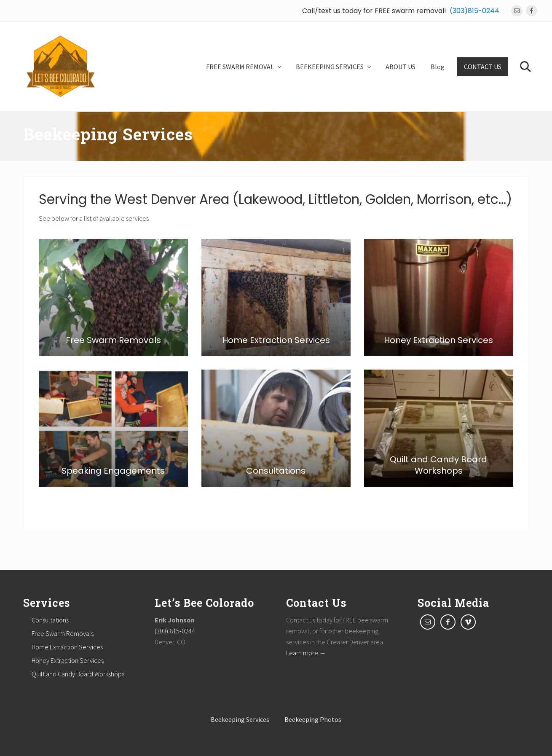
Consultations (50, 620)
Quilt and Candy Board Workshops (78, 674)
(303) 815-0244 (175, 631)
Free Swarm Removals (63, 633)
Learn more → (306, 653)
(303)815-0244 (474, 11)
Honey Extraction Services (68, 660)
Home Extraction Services (67, 647)
